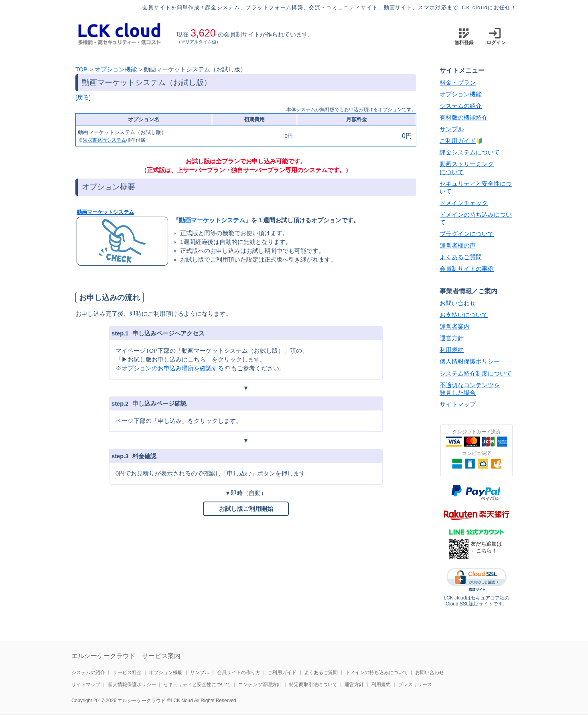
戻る (83, 97)
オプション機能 (116, 69)
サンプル (452, 129)
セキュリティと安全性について (197, 685)
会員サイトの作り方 (239, 672)
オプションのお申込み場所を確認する (173, 368)
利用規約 (452, 350)
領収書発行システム (104, 140)
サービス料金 (127, 672)
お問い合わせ (458, 303)
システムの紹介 (461, 106)
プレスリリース (415, 685)
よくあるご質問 (461, 257)
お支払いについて (464, 315)
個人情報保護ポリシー (470, 362)
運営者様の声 (458, 246)
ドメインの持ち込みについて (377, 672)
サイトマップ (458, 404)
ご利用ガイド (458, 141)
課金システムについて (470, 152)
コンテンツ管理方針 (260, 685)
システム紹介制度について (476, 374)
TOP (81, 69)
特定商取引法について (313, 685)
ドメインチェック (464, 203)
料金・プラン (458, 83)
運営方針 (452, 338)
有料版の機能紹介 (464, 118)
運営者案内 (455, 327)
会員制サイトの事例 (467, 269)
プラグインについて (467, 234)
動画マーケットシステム (105, 212)
